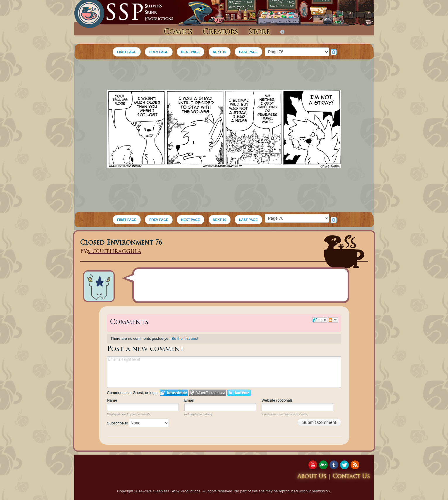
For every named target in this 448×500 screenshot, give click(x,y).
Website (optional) (277, 400)
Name (112, 400)
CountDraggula (115, 252)
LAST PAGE (248, 52)
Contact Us (351, 477)
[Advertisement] (224, 76)
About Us (312, 477)
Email (189, 400)
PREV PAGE (159, 52)
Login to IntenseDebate (174, 393)
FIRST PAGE (127, 52)
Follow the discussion (333, 320)
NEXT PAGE (190, 52)
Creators (220, 32)
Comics (178, 32)
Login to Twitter (239, 393)
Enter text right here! (224, 372)
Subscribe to (138, 423)
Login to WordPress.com (208, 393)
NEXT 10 (220, 52)
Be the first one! (185, 338)
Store (259, 32)
